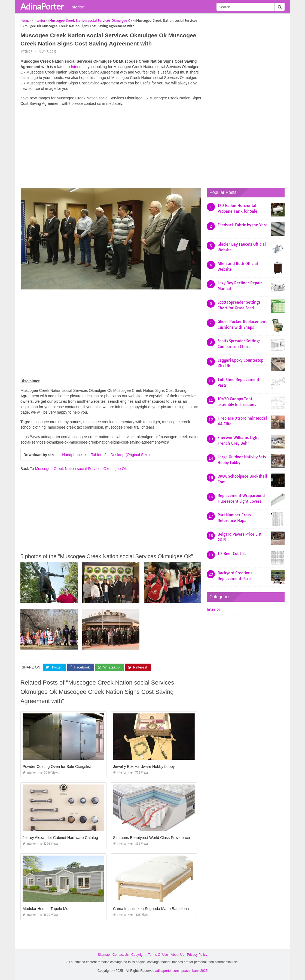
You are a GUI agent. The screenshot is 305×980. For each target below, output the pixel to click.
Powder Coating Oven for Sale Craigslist (57, 767)
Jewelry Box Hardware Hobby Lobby (144, 767)
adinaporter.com (167, 971)
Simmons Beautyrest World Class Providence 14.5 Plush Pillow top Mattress (178, 838)
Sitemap (104, 955)
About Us (177, 955)
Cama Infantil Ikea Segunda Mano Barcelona (151, 909)
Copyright (138, 955)
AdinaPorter (42, 6)
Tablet (96, 455)
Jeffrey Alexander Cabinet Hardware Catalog (60, 838)
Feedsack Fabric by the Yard (243, 225)
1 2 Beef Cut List (232, 554)
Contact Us (121, 955)
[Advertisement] (111, 148)
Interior (77, 7)
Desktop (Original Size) (130, 455)
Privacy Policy (197, 955)
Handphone (72, 455)
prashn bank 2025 (194, 971)
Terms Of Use (158, 955)
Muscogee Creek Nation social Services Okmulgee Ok (81, 469)
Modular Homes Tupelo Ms (45, 909)
